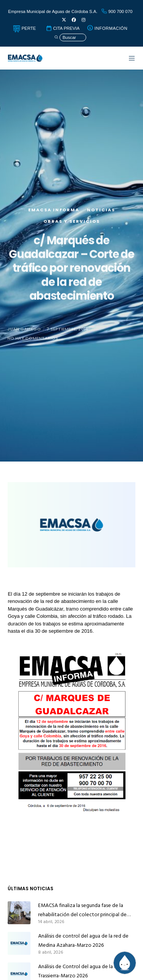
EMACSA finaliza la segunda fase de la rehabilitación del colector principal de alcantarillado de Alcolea (82, 910)
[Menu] (128, 58)
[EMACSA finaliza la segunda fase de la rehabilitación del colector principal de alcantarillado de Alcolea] (19, 913)
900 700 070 (117, 11)
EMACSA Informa (54, 222)
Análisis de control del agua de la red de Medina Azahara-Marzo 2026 (83, 940)
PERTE (24, 28)
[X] (64, 20)
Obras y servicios (72, 233)
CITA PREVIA (63, 28)
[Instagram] (84, 20)
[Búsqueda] (70, 38)
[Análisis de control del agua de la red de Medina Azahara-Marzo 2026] (19, 943)
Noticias (101, 222)
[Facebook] (74, 20)
